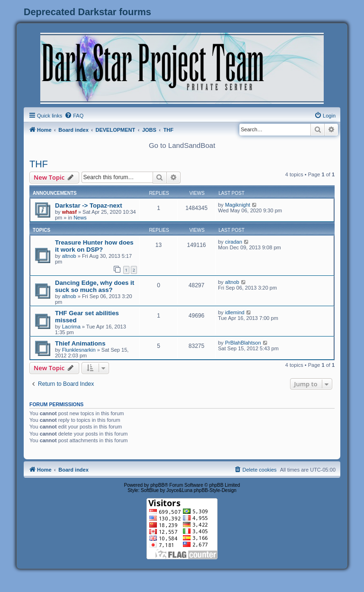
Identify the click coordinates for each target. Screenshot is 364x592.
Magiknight (238, 205)
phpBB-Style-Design (215, 490)
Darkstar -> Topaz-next (89, 205)
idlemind (235, 312)
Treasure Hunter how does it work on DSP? (94, 246)
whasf (69, 212)
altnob (69, 256)
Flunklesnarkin (79, 350)
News (80, 218)
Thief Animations (80, 343)
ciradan (234, 242)
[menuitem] (74, 116)
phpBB (157, 485)
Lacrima (71, 327)
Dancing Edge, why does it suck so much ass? (95, 286)
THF (39, 164)
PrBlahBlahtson (243, 343)
